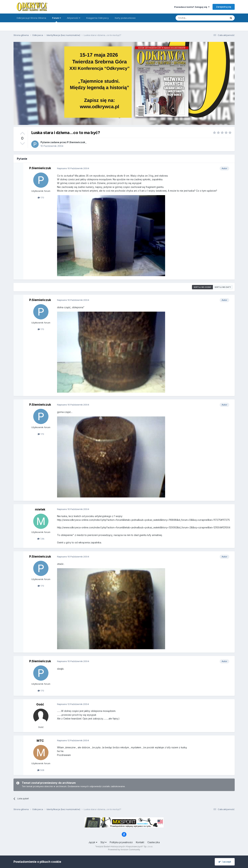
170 (41, 198)
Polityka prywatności (121, 842)
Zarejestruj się (224, 7)
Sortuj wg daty (223, 287)
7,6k (41, 539)
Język (93, 842)
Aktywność (74, 18)
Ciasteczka (154, 842)
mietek (40, 509)
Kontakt (140, 842)
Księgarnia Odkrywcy (97, 18)
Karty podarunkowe (125, 18)
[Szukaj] (193, 18)
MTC (40, 741)
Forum (56, 19)
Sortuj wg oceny (202, 287)
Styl (103, 842)
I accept (225, 862)
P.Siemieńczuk (76, 142)
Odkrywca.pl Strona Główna (31, 18)
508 (41, 770)
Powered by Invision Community (124, 850)
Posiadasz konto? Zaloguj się (192, 7)
